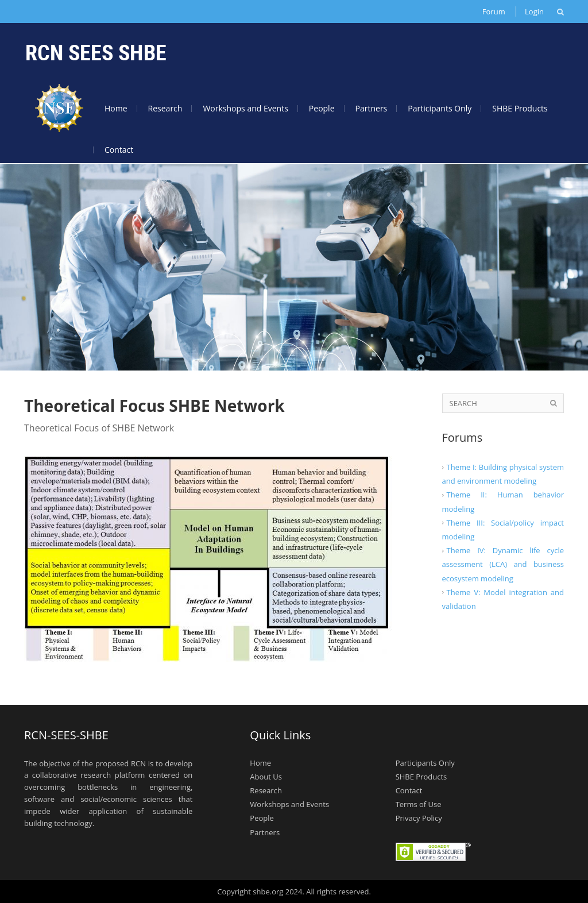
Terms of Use (419, 804)
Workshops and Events (245, 108)
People (322, 108)
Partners (372, 108)
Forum (494, 11)
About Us (266, 777)
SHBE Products (520, 108)
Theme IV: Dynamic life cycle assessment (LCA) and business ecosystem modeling (503, 564)
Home (116, 108)
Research (165, 108)
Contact (119, 150)
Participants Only (440, 108)
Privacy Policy (419, 818)
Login (534, 11)
